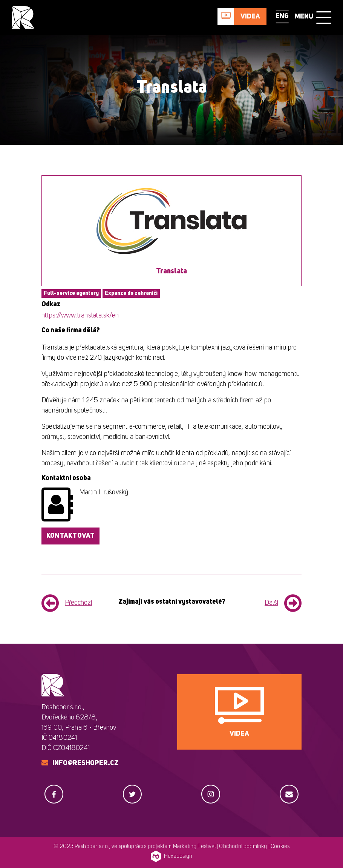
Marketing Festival (194, 847)
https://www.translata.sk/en (80, 316)
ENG (282, 16)
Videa (250, 17)
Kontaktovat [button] (70, 536)
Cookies (280, 847)
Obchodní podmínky (243, 847)
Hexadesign (171, 856)
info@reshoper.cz (85, 763)
